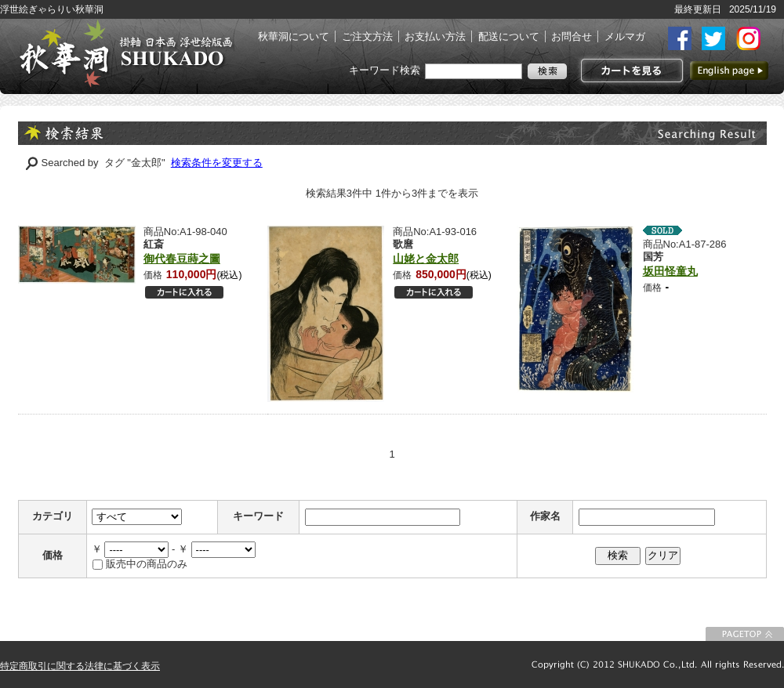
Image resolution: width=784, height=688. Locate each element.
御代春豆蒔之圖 (182, 259)
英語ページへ (729, 71)
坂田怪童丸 (670, 271)
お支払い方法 (435, 36)
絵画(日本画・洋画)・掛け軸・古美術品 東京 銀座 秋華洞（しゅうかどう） (125, 53)
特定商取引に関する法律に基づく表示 (80, 666)
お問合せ (572, 36)
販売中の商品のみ (147, 564)
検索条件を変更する (217, 163)
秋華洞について (294, 36)
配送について (509, 36)
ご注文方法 (367, 36)
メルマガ (625, 36)
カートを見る (630, 71)
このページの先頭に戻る (745, 634)
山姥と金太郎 (426, 259)
